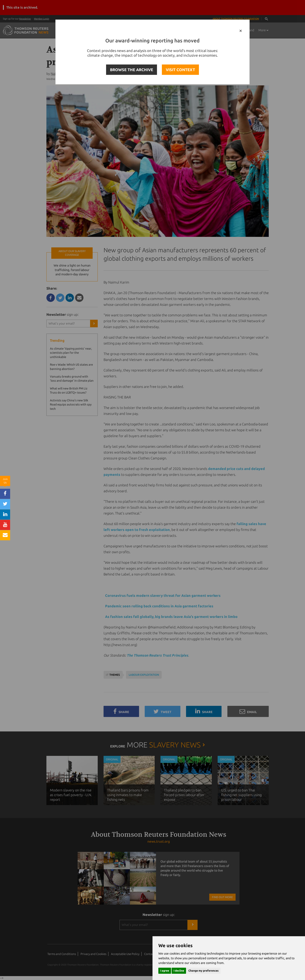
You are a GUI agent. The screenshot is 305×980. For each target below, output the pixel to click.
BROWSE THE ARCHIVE (132, 70)
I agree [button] (165, 971)
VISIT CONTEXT (180, 70)
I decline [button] (179, 971)
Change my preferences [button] (203, 971)
